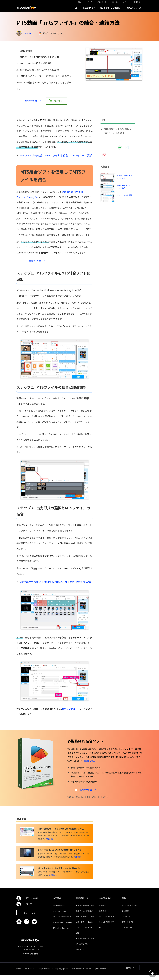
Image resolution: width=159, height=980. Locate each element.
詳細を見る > (90, 764)
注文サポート (104, 916)
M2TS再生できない (30, 585)
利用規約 (20, 974)
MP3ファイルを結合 (56, 155)
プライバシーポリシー (32, 974)
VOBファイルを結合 (31, 155)
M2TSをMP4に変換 (81, 155)
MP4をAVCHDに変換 (56, 585)
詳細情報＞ (50, 844)
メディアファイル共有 (84, 932)
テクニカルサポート (106, 922)
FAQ (101, 932)
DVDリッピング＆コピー (85, 916)
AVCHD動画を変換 (80, 585)
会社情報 (125, 916)
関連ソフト (80, 954)
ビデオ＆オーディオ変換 (85, 911)
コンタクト (126, 922)
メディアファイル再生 (84, 927)
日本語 (129, 973)
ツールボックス (82, 949)
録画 (78, 938)
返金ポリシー (127, 932)
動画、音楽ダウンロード (85, 922)
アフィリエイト (128, 927)
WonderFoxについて (130, 911)
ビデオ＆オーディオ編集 (85, 943)
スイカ (28, 33)
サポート (102, 911)
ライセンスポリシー (49, 974)
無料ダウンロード (71, 711)
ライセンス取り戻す (106, 927)
